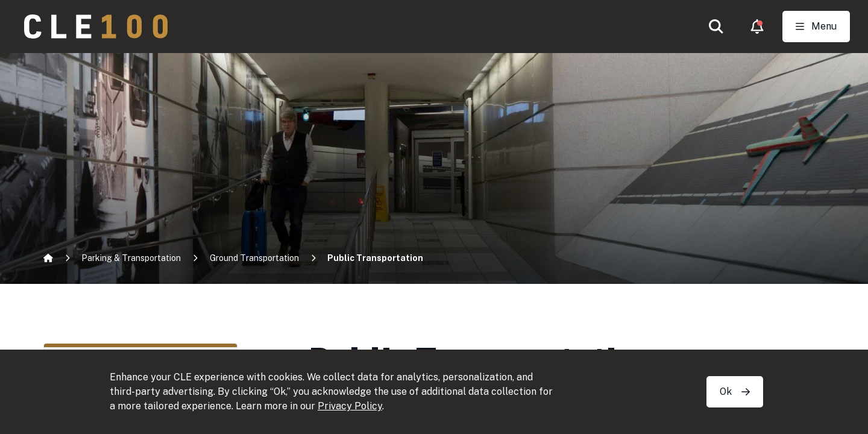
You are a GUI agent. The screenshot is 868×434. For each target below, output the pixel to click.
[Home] (48, 258)
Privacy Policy (350, 406)
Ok (735, 392)
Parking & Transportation (131, 258)
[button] (716, 27)
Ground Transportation (254, 258)
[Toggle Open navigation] (816, 27)
